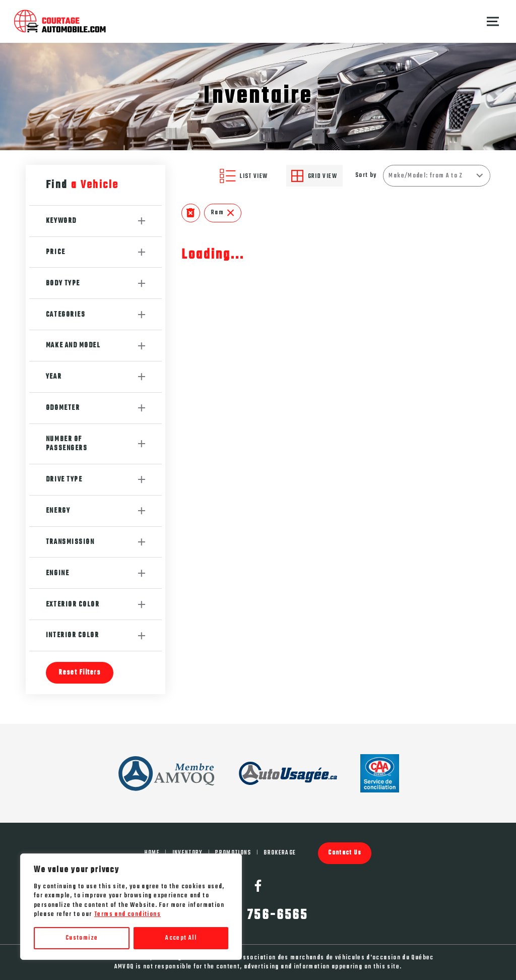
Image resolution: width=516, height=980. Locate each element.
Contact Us (345, 853)
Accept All (181, 938)
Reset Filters (79, 672)
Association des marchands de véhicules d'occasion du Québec (336, 958)
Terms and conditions (127, 914)
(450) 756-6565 (258, 916)
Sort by (366, 175)
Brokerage (280, 853)
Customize (82, 938)
